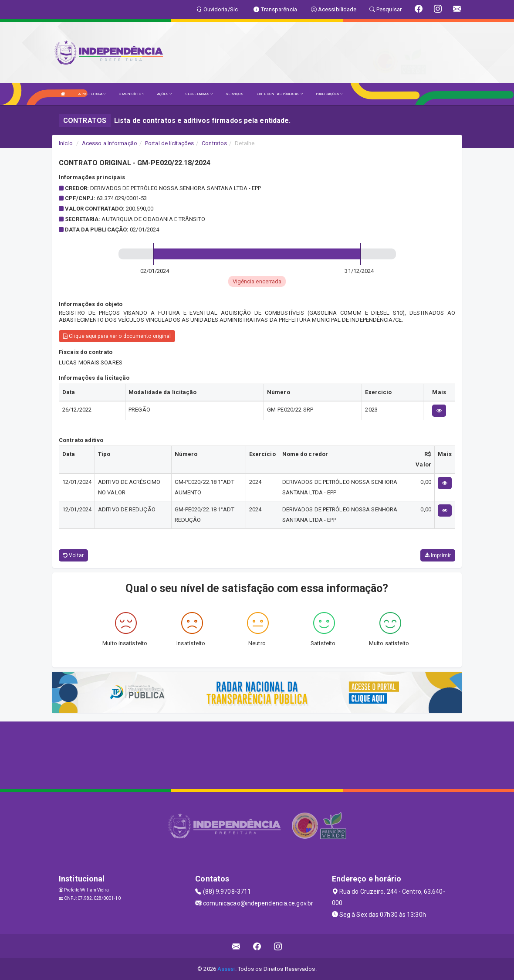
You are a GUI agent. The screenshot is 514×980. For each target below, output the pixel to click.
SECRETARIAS (199, 94)
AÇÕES (165, 94)
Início (66, 143)
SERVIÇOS (235, 94)
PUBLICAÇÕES (329, 94)
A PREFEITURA (92, 94)
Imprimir (438, 555)
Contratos (214, 143)
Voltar (73, 555)
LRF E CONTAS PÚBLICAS (280, 94)
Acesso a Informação (110, 143)
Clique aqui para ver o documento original (117, 336)
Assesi (226, 969)
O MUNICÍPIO (132, 94)
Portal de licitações (169, 143)
